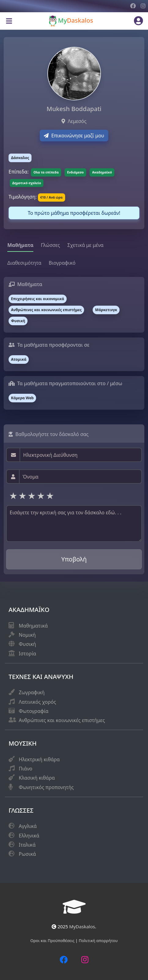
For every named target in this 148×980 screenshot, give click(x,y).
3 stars (32, 496)
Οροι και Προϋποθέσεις (53, 941)
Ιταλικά (27, 845)
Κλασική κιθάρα (37, 778)
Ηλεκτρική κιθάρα (39, 759)
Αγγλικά (28, 826)
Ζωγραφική (31, 692)
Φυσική (27, 644)
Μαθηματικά (33, 626)
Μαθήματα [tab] (20, 245)
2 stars (23, 496)
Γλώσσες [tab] (50, 245)
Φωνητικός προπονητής (46, 787)
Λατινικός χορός (37, 702)
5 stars (50, 496)
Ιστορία (27, 654)
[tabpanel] (74, 343)
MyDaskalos (82, 926)
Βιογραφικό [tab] (62, 263)
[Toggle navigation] (9, 21)
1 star (14, 496)
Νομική (27, 635)
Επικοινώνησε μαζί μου (74, 136)
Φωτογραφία (33, 711)
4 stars (41, 496)
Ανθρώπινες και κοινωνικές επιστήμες (62, 720)
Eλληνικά (29, 836)
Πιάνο (25, 769)
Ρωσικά (27, 854)
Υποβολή (74, 559)
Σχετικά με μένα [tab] (85, 245)
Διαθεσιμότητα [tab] (24, 263)
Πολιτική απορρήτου (98, 941)
